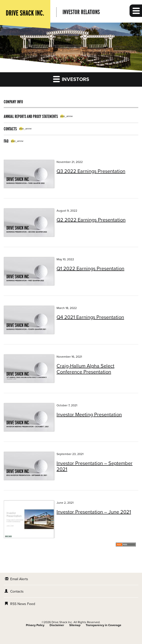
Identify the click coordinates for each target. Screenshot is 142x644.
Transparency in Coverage (104, 625)
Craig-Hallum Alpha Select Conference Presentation (85, 369)
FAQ (6, 141)
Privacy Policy (35, 625)
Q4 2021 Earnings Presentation (90, 317)
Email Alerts (19, 579)
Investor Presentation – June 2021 (94, 512)
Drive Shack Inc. (62, 622)
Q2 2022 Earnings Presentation (91, 220)
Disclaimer (57, 625)
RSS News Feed (23, 604)
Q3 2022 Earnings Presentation (91, 171)
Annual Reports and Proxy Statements (31, 116)
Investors (71, 79)
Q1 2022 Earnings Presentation (90, 269)
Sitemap (75, 625)
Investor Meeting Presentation (89, 415)
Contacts (10, 129)
